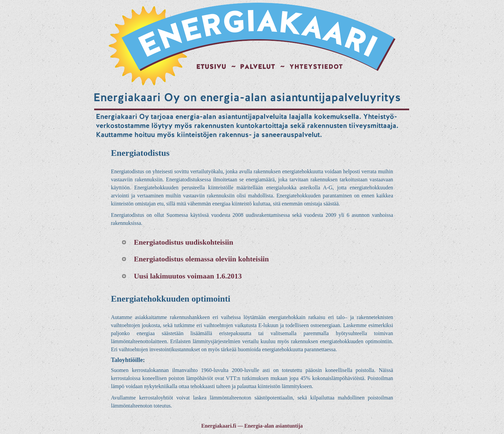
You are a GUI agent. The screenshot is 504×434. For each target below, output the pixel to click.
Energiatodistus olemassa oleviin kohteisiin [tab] (195, 259)
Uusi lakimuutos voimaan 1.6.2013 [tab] (182, 276)
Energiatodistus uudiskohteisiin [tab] (177, 242)
